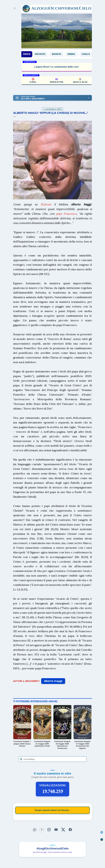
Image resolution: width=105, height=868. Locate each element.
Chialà (87, 54)
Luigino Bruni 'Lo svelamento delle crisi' (57, 67)
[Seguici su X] (63, 830)
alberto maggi (53, 681)
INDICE (27, 54)
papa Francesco (66, 214)
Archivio (42, 54)
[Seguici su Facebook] (70, 830)
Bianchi (58, 54)
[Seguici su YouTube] (56, 830)
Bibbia (73, 54)
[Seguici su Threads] (42, 830)
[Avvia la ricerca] (21, 759)
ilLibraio (46, 204)
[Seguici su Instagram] (49, 830)
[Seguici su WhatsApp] (35, 830)
